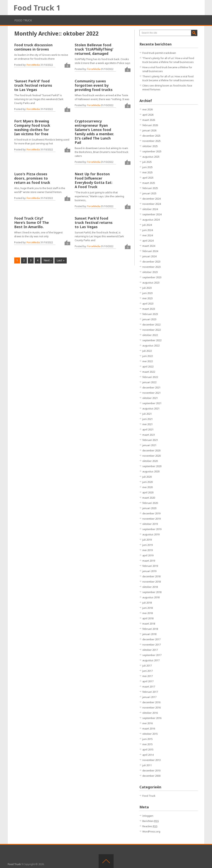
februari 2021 (150, 440)
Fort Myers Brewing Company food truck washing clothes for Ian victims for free (32, 127)
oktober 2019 (150, 524)
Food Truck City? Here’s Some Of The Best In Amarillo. (32, 222)
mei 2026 (148, 109)
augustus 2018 (151, 597)
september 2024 (152, 214)
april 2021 (148, 429)
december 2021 (151, 387)
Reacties (150, 826)
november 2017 (152, 645)
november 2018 (152, 582)
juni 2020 (148, 482)
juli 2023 (147, 288)
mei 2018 (148, 613)
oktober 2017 (150, 650)
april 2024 (148, 241)
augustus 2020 (151, 471)
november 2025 (152, 141)
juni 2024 (148, 230)
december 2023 (151, 262)
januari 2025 (149, 193)
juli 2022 (147, 351)
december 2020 (151, 450)
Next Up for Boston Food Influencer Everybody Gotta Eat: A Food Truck (94, 180)
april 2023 (148, 304)
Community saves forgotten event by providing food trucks (94, 85)
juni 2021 (148, 419)
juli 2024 (147, 225)
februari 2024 (150, 251)
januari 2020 (149, 508)
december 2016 (151, 702)
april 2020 (148, 492)
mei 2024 (148, 235)
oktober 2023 (150, 272)
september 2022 (152, 340)
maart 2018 (149, 624)
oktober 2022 (150, 335)
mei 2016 (148, 723)
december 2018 (151, 576)
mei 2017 (148, 676)
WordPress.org (151, 831)
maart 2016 (149, 728)
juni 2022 (148, 356)
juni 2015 (148, 739)
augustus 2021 (151, 408)
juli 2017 (147, 666)
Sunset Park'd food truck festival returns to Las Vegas (94, 222)
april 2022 (148, 366)
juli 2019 (147, 540)
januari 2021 (149, 445)
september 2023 (152, 277)
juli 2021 (147, 414)
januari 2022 (149, 382)
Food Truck (23, 20)
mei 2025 (148, 172)
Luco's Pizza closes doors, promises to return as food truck (32, 178)
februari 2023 (150, 314)
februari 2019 (150, 566)
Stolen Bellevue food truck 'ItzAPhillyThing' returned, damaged (94, 49)
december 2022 (151, 325)
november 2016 (152, 707)
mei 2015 (148, 744)
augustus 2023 (151, 283)
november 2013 (152, 760)
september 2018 (152, 592)
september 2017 (152, 655)
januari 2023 (149, 319)
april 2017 (148, 681)
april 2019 (148, 555)
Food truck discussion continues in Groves (33, 47)
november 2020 (152, 456)
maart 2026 (149, 120)
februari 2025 (150, 188)
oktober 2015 (150, 734)
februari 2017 (150, 692)
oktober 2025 (150, 146)
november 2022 (152, 330)
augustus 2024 (151, 220)
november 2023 (152, 267)
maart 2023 (149, 309)
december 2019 (151, 513)
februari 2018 (150, 629)
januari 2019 (149, 571)
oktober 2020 (150, 461)
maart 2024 (149, 246)
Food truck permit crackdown (159, 53)
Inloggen (148, 816)
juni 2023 (148, 293)
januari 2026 (149, 130)
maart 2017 (149, 687)
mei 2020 (148, 487)
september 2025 (152, 151)
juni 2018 (148, 608)
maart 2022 (149, 372)
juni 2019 (148, 545)
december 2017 (151, 639)
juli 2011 (147, 765)
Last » (61, 260)
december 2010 (151, 770)
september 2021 (152, 403)
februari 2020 (150, 503)
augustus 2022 (151, 345)
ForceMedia (33, 65)
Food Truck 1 (37, 8)
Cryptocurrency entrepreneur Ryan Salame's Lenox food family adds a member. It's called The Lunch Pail (94, 132)
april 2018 (148, 618)
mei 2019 (148, 550)
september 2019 (152, 529)
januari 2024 (149, 256)
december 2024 (151, 199)
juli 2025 (147, 162)
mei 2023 (148, 298)
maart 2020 (149, 498)
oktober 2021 (150, 398)
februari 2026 (150, 125)
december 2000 (151, 776)
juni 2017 (148, 671)
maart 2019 (149, 561)
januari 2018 (149, 634)
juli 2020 (147, 477)
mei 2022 (148, 361)
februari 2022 (150, 377)
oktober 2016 (150, 713)
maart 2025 (149, 183)
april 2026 (148, 115)
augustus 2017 (151, 660)
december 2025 (151, 136)
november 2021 (152, 393)
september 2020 (152, 466)
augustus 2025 (151, 157)
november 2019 (152, 519)
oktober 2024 (150, 209)
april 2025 (148, 178)
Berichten (151, 821)
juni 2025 (148, 167)
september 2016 (152, 718)
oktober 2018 (150, 587)
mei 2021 (148, 424)
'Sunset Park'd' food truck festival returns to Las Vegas (33, 85)
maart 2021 (149, 435)
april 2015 (148, 749)
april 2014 (148, 755)
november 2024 (152, 204)
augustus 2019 (151, 534)
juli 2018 (147, 603)
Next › (47, 260)
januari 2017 (149, 697)
